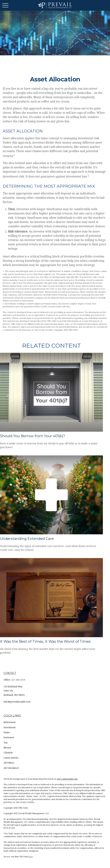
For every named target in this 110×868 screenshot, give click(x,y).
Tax (6, 743)
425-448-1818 (18, 680)
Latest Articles (11, 758)
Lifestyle (8, 753)
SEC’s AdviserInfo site (67, 779)
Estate (7, 732)
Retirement (10, 722)
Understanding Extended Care (27, 539)
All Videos (9, 763)
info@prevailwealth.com (17, 702)
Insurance (9, 737)
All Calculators (11, 768)
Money (7, 748)
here (31, 857)
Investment (10, 727)
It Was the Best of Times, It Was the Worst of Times (45, 641)
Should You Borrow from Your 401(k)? (33, 436)
